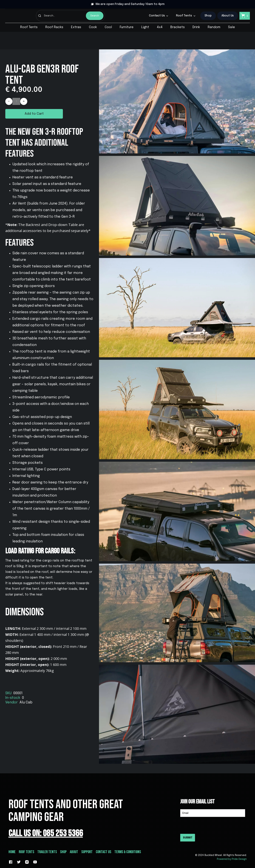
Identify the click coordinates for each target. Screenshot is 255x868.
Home (12, 852)
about (74, 852)
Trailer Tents (47, 852)
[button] (159, 16)
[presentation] (207, 825)
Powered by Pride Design (232, 859)
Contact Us (104, 852)
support (87, 852)
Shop (63, 852)
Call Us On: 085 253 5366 (46, 833)
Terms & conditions (128, 852)
